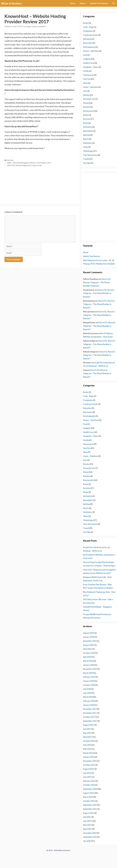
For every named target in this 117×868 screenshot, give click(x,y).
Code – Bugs (88, 27)
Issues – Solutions (90, 87)
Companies (88, 31)
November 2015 (90, 761)
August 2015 (89, 769)
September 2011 (90, 809)
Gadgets (87, 59)
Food (85, 55)
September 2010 (90, 837)
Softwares (87, 127)
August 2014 (89, 793)
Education (87, 39)
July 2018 (87, 689)
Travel (86, 159)
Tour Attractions (90, 155)
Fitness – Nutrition (91, 51)
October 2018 (89, 685)
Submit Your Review (99, 3)
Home (73, 3)
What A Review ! (12, 3)
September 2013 (90, 805)
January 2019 (89, 681)
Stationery (88, 143)
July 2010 (87, 841)
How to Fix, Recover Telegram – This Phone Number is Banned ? (97, 282)
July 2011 (87, 817)
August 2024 (89, 633)
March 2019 (88, 673)
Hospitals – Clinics (91, 67)
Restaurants (88, 111)
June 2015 (87, 777)
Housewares (88, 75)
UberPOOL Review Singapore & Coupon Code (24, 165)
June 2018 (87, 693)
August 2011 (89, 813)
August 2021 (89, 645)
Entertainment (89, 47)
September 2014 (90, 789)
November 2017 (90, 713)
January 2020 (89, 665)
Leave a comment (39, 26)
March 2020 (88, 661)
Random (87, 107)
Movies (86, 95)
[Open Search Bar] (113, 3)
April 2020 (87, 657)
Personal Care (89, 99)
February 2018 (89, 701)
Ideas (85, 83)
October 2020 (89, 653)
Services (10, 160)
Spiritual (87, 135)
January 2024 (89, 637)
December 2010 (90, 833)
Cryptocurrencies (90, 35)
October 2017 (89, 717)
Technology (88, 151)
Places (86, 103)
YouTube (87, 163)
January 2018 (89, 705)
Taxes (85, 147)
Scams (86, 115)
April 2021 (87, 649)
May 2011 (87, 825)
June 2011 (87, 821)
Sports (86, 139)
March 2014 (88, 797)
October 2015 (89, 765)
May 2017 (87, 733)
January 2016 (89, 757)
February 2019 (89, 677)
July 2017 (87, 729)
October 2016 (89, 741)
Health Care (88, 63)
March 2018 (88, 697)
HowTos (87, 79)
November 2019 (90, 669)
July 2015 (87, 773)
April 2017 (87, 737)
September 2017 (90, 721)
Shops (86, 123)
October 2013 (89, 801)
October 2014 (89, 785)
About (83, 3)
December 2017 (90, 709)
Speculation (88, 131)
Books (86, 23)
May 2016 (87, 749)
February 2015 (89, 781)
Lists (85, 91)
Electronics (88, 43)
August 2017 (89, 725)
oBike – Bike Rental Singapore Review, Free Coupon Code (29, 163)
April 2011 (87, 829)
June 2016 (87, 745)
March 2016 (88, 753)
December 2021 (90, 641)
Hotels (86, 71)
